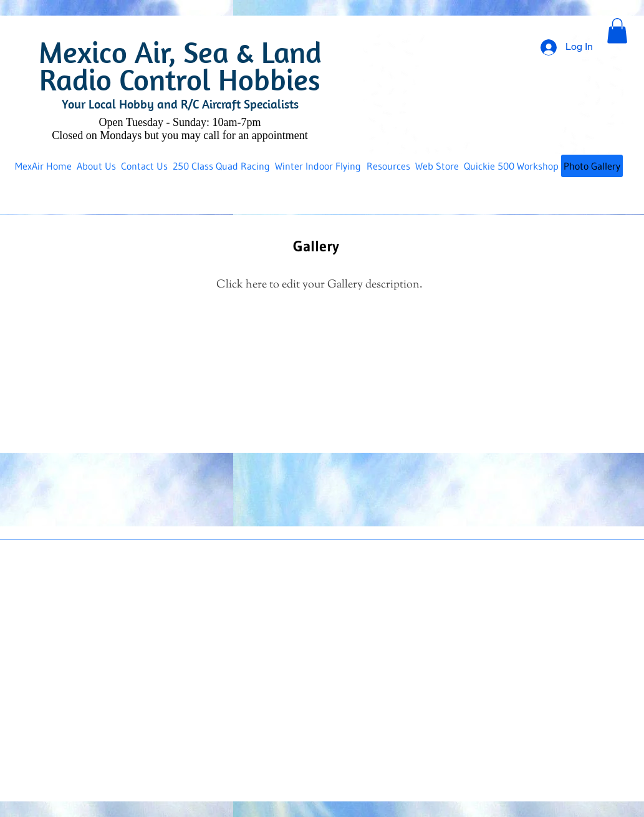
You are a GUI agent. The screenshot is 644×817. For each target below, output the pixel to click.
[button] (617, 31)
